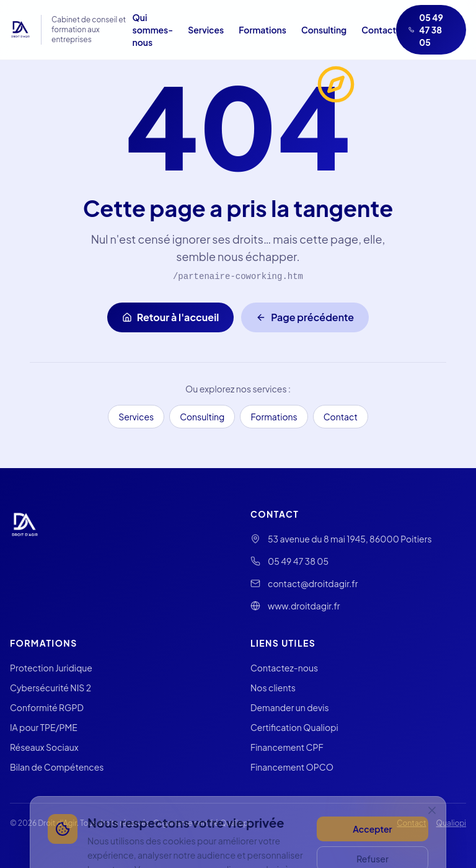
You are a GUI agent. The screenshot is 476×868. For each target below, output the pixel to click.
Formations (262, 30)
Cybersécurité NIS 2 (51, 688)
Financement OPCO (292, 767)
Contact (379, 30)
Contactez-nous (284, 668)
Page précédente (305, 317)
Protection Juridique (51, 668)
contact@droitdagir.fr (313, 583)
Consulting (324, 30)
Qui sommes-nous (153, 30)
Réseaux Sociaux (44, 747)
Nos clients (273, 688)
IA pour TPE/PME (44, 727)
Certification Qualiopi (294, 727)
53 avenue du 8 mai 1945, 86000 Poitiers (350, 539)
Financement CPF (287, 747)
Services (206, 30)
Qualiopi (451, 823)
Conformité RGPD (47, 707)
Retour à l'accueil (170, 317)
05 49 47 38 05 (426, 30)
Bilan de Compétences (57, 767)
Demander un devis (290, 707)
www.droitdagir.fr (304, 606)
